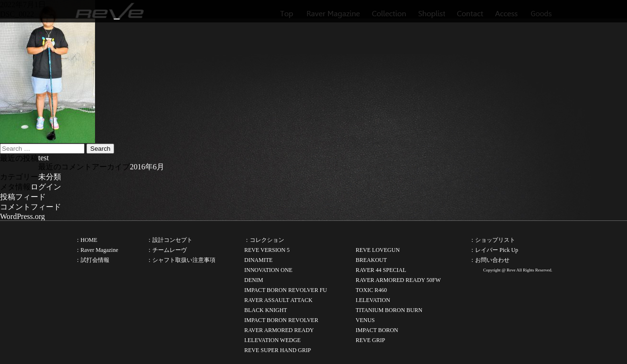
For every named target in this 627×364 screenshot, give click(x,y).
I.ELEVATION (373, 300)
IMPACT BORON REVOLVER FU (285, 290)
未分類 (50, 177)
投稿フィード (23, 197)
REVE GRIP (371, 340)
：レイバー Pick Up (494, 250)
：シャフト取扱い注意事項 (181, 260)
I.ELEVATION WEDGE (272, 340)
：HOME (86, 240)
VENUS (365, 320)
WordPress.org (22, 216)
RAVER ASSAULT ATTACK (278, 300)
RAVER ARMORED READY (279, 330)
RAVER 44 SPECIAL (381, 270)
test (43, 158)
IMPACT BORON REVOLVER (281, 320)
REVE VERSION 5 (267, 250)
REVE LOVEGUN (378, 250)
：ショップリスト (492, 240)
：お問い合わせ (489, 260)
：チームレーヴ (167, 250)
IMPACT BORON (377, 330)
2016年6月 (147, 167)
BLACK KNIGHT (266, 310)
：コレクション (264, 240)
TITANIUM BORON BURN (389, 310)
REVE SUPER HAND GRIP (277, 350)
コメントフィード (31, 207)
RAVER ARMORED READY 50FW (398, 280)
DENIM (253, 280)
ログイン (46, 187)
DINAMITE (258, 260)
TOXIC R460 (371, 290)
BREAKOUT (371, 260)
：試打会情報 (92, 260)
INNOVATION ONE (268, 270)
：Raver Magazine (97, 250)
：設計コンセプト (170, 240)
